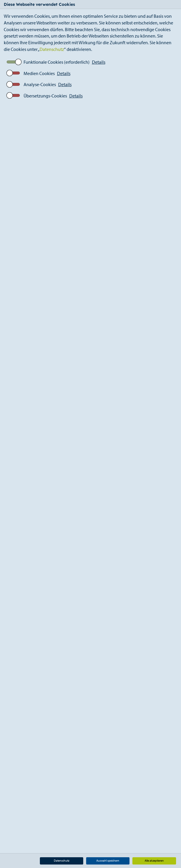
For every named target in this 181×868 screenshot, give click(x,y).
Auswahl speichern (108, 861)
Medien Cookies (39, 73)
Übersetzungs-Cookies (45, 96)
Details (99, 62)
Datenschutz (52, 49)
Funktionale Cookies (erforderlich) (57, 62)
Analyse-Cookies (40, 84)
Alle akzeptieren (154, 861)
